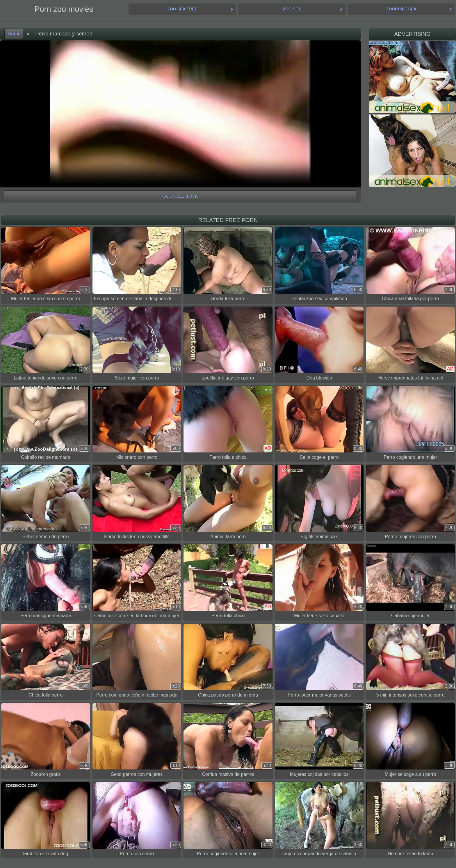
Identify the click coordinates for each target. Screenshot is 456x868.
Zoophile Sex (401, 9)
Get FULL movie (180, 196)
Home (14, 34)
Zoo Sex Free (182, 9)
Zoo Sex (292, 9)
